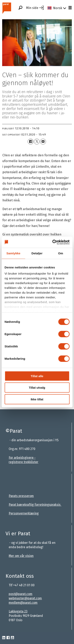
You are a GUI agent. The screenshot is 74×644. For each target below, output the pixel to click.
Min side (32, 8)
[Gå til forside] (7, 8)
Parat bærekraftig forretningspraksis (35, 505)
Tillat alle (37, 376)
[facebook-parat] (8, 638)
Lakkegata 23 (18, 611)
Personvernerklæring (24, 513)
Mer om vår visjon (21, 556)
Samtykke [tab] (13, 253)
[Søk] (20, 8)
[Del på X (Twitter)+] (37, 142)
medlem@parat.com (23, 603)
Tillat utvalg (37, 388)
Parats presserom (21, 496)
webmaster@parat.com (25, 598)
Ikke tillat (37, 399)
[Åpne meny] (70, 8)
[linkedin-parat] (4, 638)
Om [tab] (61, 253)
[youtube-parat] (12, 638)
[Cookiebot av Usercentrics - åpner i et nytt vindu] (53, 242)
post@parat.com (21, 594)
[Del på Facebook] (30, 142)
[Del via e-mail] (43, 142)
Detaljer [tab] (37, 253)
